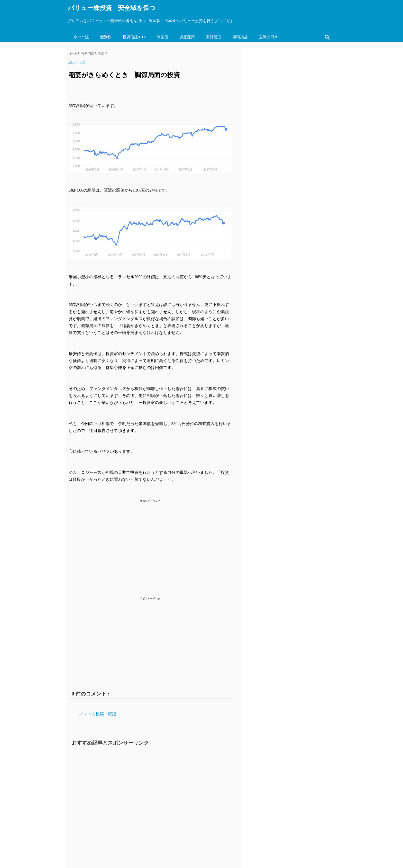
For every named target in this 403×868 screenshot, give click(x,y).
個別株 (106, 37)
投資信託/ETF (134, 37)
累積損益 (240, 37)
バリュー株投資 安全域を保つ (112, 8)
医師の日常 (268, 37)
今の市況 (81, 37)
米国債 (163, 37)
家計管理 (214, 37)
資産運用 (187, 37)
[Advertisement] (150, 540)
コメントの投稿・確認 (96, 714)
